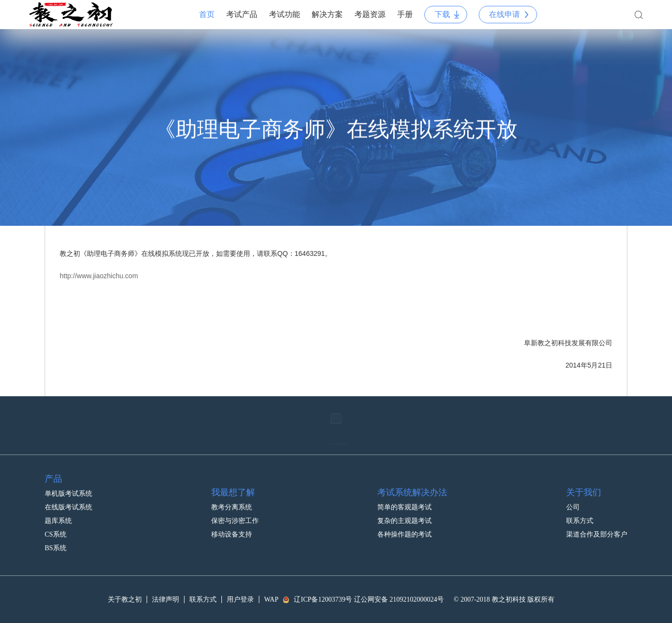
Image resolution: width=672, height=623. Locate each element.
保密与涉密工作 (235, 511)
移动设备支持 (232, 524)
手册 (405, 14)
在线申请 (504, 14)
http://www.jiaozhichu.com (99, 276)
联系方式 (580, 511)
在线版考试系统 (68, 497)
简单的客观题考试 (404, 497)
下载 (442, 14)
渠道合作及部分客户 (597, 524)
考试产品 (242, 14)
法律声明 (166, 599)
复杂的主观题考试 (404, 511)
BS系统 (56, 538)
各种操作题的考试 (404, 524)
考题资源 (370, 14)
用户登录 (240, 599)
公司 (573, 497)
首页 (207, 14)
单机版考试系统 (68, 483)
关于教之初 (125, 599)
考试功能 (285, 14)
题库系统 (58, 511)
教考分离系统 (232, 497)
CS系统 (56, 524)
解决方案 (327, 14)
